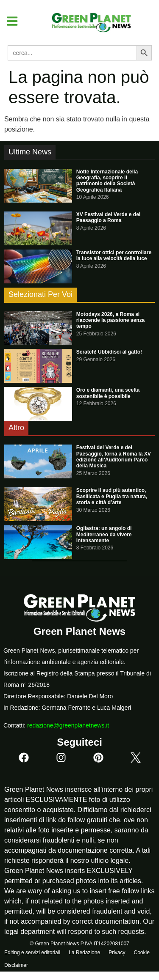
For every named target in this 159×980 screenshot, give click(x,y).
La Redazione (84, 953)
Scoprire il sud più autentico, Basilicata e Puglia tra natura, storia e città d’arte (112, 496)
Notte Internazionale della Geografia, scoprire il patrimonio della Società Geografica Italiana (107, 181)
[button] (9, 21)
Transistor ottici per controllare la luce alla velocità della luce (114, 255)
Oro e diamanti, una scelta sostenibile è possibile (108, 393)
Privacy (117, 953)
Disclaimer (16, 965)
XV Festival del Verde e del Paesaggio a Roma (108, 217)
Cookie (141, 953)
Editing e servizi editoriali (32, 953)
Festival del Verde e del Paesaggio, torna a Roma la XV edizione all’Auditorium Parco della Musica (114, 457)
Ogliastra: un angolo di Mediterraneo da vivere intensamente (104, 534)
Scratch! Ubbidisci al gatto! (109, 352)
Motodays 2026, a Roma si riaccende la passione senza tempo (110, 320)
